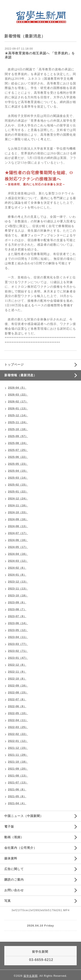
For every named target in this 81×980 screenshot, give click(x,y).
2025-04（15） (18, 471)
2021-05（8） (17, 796)
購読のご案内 (14, 880)
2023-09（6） (17, 602)
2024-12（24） (18, 499)
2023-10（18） (18, 596)
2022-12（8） (17, 665)
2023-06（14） (18, 623)
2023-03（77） (18, 644)
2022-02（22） (18, 734)
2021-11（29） (18, 755)
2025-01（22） (18, 492)
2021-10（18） (18, 762)
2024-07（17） (18, 533)
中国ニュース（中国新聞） (24, 816)
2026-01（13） (18, 408)
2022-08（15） (18, 693)
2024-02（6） (17, 568)
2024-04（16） (18, 554)
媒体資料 (11, 858)
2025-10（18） (18, 429)
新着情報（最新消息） (21, 375)
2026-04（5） (17, 388)
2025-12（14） (18, 415)
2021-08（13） (18, 776)
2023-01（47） (18, 658)
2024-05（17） (18, 547)
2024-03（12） (18, 561)
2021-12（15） (18, 748)
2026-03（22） (18, 395)
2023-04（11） (18, 637)
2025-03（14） (18, 478)
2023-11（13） (18, 589)
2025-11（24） (18, 422)
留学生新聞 (31, 976)
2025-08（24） (18, 443)
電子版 (9, 827)
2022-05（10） (18, 713)
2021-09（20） (18, 769)
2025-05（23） (18, 464)
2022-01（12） (18, 741)
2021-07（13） (18, 783)
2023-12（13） (18, 582)
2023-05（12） (18, 630)
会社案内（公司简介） (21, 848)
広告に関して (14, 869)
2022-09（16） (18, 686)
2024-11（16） (18, 505)
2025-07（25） (18, 450)
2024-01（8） (17, 575)
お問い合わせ (14, 890)
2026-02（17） (18, 402)
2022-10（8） (17, 679)
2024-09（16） (18, 519)
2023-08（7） (17, 609)
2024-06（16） (18, 540)
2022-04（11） (18, 720)
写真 (8, 901)
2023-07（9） (17, 616)
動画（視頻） (14, 837)
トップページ (14, 365)
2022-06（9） (17, 706)
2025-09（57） (18, 436)
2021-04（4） (17, 803)
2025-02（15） (18, 485)
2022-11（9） (17, 672)
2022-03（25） (18, 727)
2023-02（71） (18, 651)
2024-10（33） (18, 512)
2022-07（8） (17, 699)
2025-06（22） (18, 457)
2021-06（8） (17, 789)
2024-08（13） (18, 526)
